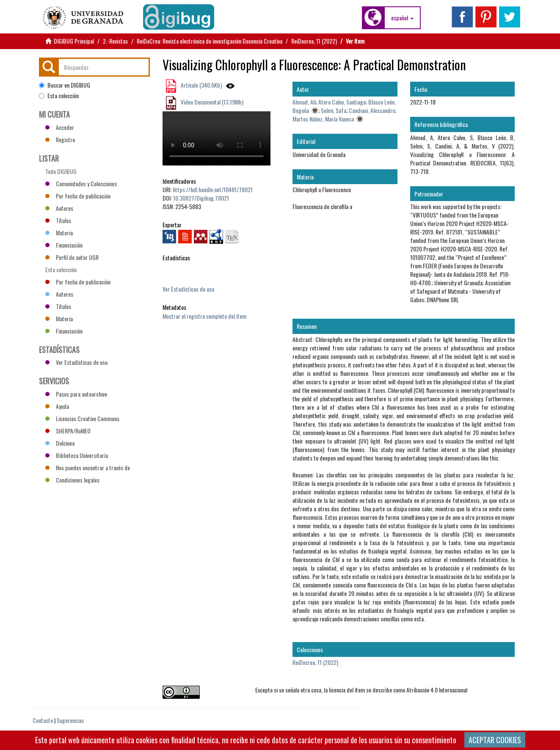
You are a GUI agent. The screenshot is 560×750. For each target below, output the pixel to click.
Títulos (58, 220)
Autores (59, 208)
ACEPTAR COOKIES (495, 740)
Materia (59, 233)
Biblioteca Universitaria (77, 455)
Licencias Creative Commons (82, 418)
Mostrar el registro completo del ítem (204, 316)
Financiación (64, 245)
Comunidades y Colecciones (81, 183)
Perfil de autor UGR (72, 257)
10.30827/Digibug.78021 (201, 198)
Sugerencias (70, 720)
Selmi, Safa (334, 110)
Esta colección (59, 96)
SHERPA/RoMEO (68, 431)
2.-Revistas (115, 41)
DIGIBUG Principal (74, 41)
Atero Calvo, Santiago (342, 102)
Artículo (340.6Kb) (201, 85)
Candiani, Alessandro (372, 110)
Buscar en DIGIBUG (65, 85)
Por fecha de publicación (78, 196)
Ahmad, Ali (304, 102)
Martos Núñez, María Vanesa (323, 119)
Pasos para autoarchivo (76, 394)
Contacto (43, 720)
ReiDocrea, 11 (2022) (314, 41)
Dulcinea (60, 443)
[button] (402, 18)
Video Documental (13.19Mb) (211, 102)
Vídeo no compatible (217, 138)
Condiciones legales (72, 480)
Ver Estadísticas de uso (188, 289)
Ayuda (57, 406)
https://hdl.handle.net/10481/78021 (213, 189)
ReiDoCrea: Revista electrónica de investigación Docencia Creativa (210, 41)
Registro (60, 139)
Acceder (60, 127)
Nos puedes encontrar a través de (88, 467)
